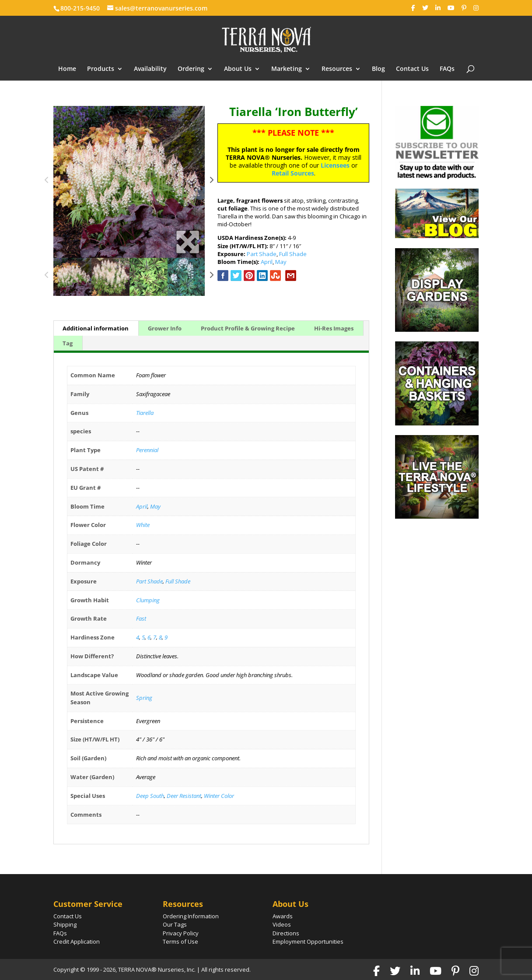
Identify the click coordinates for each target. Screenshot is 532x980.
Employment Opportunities (308, 941)
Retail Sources (293, 173)
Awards (283, 916)
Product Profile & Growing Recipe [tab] (248, 328)
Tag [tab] (68, 343)
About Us (238, 69)
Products (101, 69)
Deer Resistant (184, 796)
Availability (150, 69)
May (281, 262)
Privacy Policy (181, 933)
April (267, 262)
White (143, 525)
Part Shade (262, 254)
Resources (337, 69)
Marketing (287, 69)
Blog (378, 69)
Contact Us (412, 69)
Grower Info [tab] (165, 328)
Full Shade (293, 254)
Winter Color (219, 796)
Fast (141, 618)
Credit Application (77, 941)
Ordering (191, 69)
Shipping (65, 924)
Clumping (148, 600)
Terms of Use (180, 941)
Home (67, 69)
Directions (286, 933)
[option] (129, 182)
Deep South (150, 796)
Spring (144, 698)
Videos (282, 924)
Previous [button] (47, 182)
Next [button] (211, 182)
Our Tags (175, 924)
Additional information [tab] (96, 328)
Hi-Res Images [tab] (334, 328)
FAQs (447, 69)
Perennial (147, 450)
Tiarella (145, 413)
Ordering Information (191, 916)
